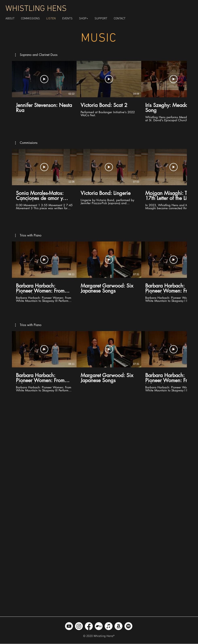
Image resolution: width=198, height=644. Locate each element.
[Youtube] (69, 626)
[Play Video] (44, 79)
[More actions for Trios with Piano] (28, 235)
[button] (84, 19)
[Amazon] (118, 626)
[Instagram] (79, 626)
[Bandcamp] (99, 626)
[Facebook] (89, 626)
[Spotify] (128, 626)
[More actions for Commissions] (26, 143)
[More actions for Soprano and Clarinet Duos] (36, 55)
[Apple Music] (109, 626)
